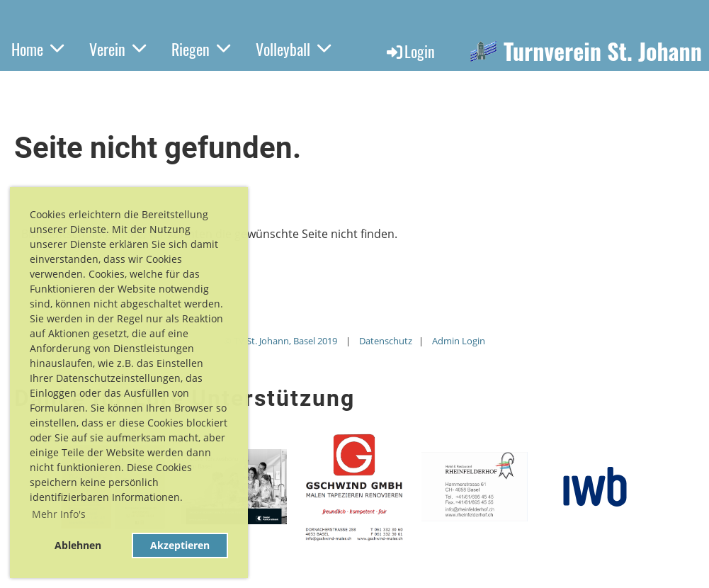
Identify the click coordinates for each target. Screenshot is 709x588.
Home (38, 49)
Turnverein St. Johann (603, 51)
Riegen (201, 49)
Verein (118, 49)
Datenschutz (386, 341)
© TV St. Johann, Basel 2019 (280, 341)
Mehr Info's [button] (59, 514)
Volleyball (293, 49)
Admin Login (459, 341)
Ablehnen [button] (78, 545)
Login (410, 51)
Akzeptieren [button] (180, 545)
